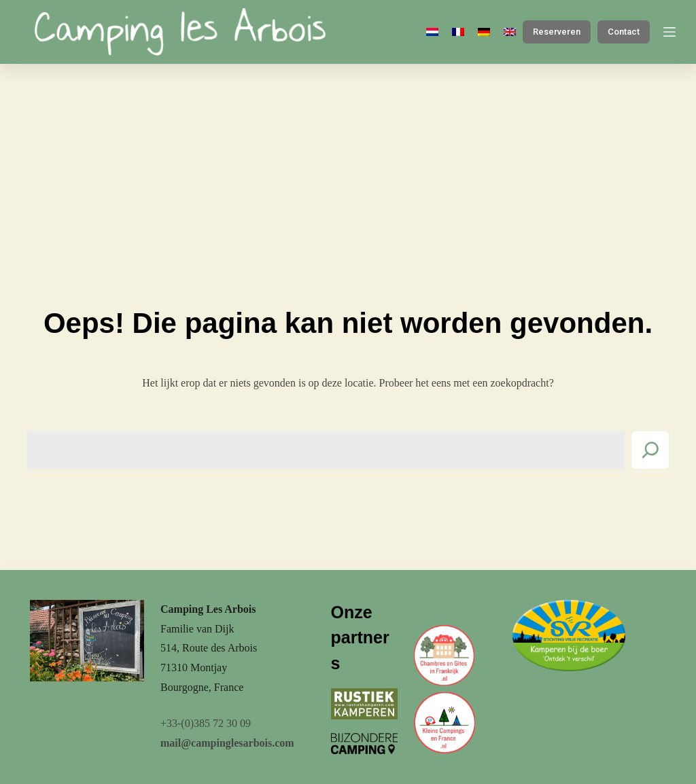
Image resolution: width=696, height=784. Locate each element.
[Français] (458, 32)
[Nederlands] (432, 32)
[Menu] (669, 32)
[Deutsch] (484, 32)
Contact (624, 32)
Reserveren (557, 32)
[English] (510, 32)
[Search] (650, 450)
